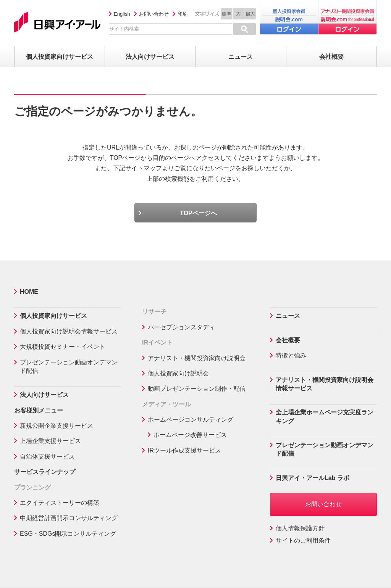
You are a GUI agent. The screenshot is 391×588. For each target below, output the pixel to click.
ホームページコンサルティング (191, 420)
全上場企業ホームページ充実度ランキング (325, 416)
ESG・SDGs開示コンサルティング (68, 534)
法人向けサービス (44, 395)
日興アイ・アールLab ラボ (313, 478)
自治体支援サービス (47, 457)
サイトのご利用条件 (303, 540)
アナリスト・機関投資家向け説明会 (197, 358)
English (122, 14)
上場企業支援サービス (50, 441)
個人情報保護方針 (300, 528)
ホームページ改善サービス (190, 435)
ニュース (288, 316)
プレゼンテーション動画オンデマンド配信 (69, 366)
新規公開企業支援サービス (57, 426)
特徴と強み (291, 355)
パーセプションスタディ (181, 327)
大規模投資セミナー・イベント (63, 347)
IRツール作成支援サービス (184, 450)
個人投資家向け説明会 (178, 373)
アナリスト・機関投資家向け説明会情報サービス (325, 384)
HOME (29, 292)
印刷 (183, 14)
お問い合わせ (154, 14)
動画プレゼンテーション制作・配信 (197, 389)
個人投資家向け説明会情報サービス (69, 331)
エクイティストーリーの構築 (60, 503)
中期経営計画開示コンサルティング (69, 518)
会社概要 (288, 340)
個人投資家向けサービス (53, 316)
